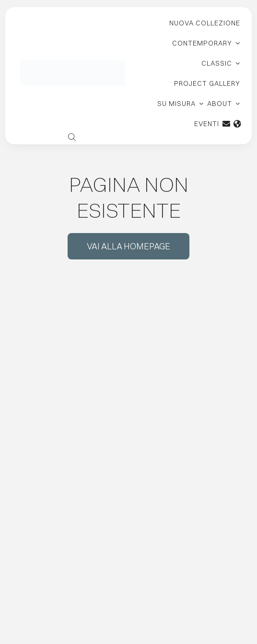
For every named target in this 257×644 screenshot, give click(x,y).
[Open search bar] (72, 136)
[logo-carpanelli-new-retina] (72, 63)
